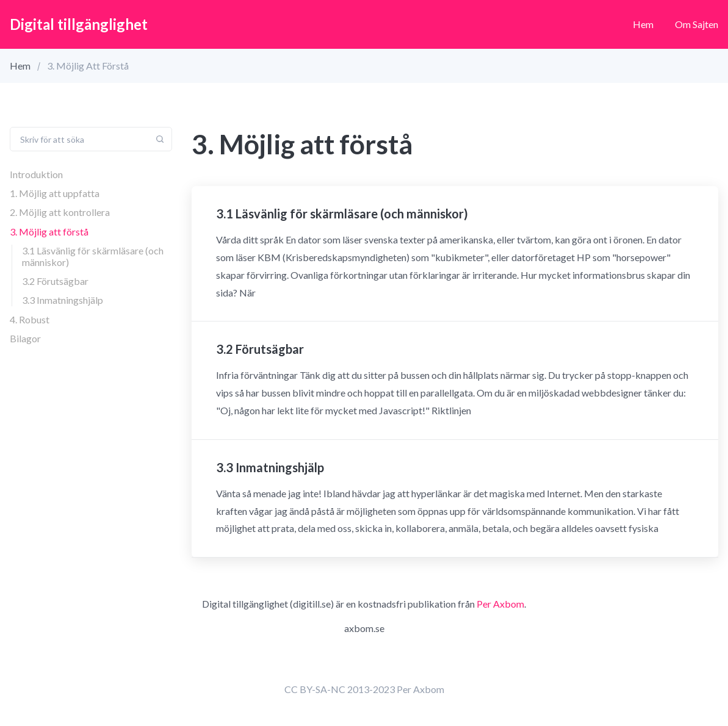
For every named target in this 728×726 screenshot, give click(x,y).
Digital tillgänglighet (79, 24)
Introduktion (36, 174)
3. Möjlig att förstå (49, 232)
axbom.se (364, 628)
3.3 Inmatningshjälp (63, 300)
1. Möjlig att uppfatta (55, 193)
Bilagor (25, 338)
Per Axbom (500, 604)
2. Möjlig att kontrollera (60, 212)
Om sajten (697, 24)
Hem (643, 24)
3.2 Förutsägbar (55, 281)
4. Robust (30, 319)
